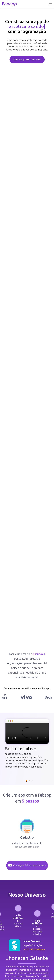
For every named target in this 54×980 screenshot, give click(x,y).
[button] (26, 781)
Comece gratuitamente (27, 60)
